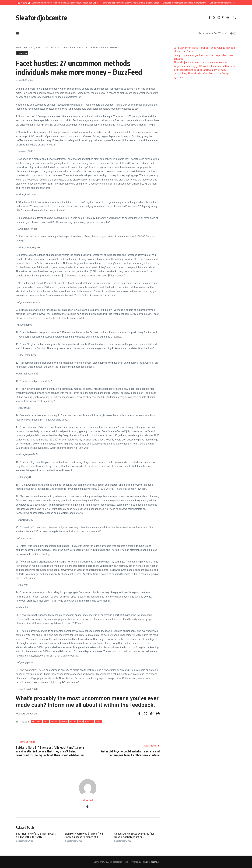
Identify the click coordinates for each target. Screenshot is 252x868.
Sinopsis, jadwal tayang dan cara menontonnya (200, 62)
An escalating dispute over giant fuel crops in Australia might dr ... (134, 835)
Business (29, 47)
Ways (98, 722)
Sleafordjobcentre (42, 18)
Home (19, 47)
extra (46, 722)
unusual (89, 722)
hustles (54, 722)
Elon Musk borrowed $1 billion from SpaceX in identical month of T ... (84, 835)
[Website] (88, 807)
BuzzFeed (37, 722)
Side (80, 722)
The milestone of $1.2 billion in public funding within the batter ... (36, 835)
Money (64, 722)
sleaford (88, 800)
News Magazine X (150, 862)
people (73, 722)
